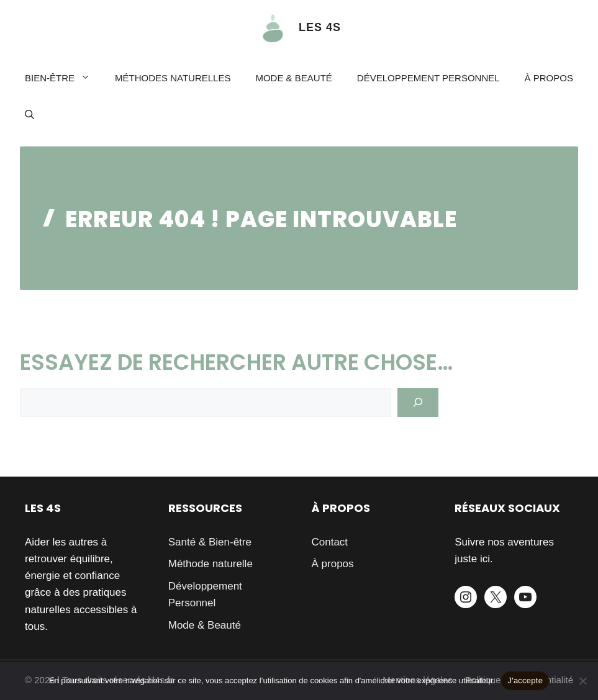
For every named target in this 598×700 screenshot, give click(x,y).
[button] (29, 115)
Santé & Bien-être (210, 542)
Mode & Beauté (293, 78)
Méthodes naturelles (173, 78)
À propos (549, 78)
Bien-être (64, 78)
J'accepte (525, 680)
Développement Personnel (428, 78)
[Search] (418, 403)
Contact (330, 542)
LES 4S (320, 27)
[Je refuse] (582, 681)
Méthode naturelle (211, 564)
